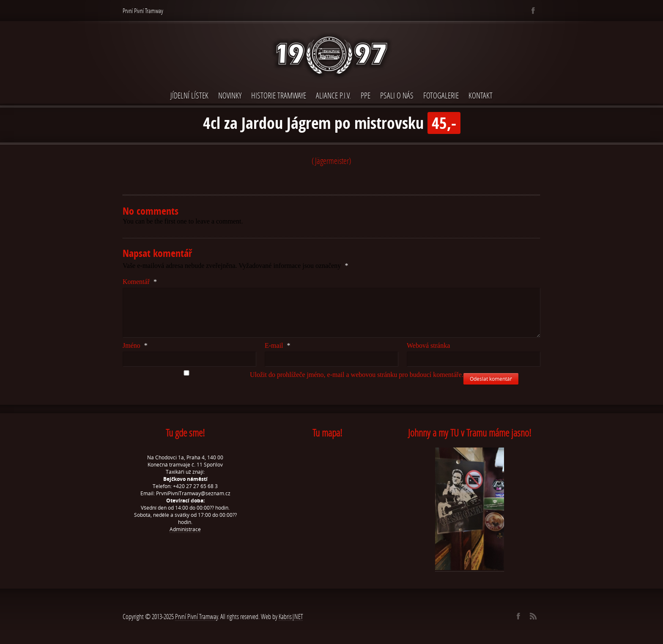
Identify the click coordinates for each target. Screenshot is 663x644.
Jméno (135, 345)
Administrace (185, 529)
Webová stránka (428, 345)
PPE (366, 95)
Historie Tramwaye (279, 95)
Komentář (140, 282)
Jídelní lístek (189, 95)
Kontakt (481, 95)
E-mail (278, 345)
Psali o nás (397, 95)
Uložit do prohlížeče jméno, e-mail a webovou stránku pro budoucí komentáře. (357, 375)
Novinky (230, 95)
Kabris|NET (291, 616)
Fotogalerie (441, 95)
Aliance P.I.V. (333, 95)
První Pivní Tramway (196, 616)
